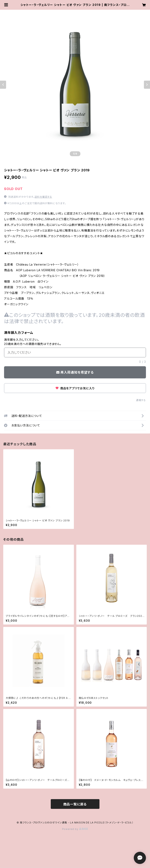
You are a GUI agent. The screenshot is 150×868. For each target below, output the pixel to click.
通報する (141, 400)
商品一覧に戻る (75, 804)
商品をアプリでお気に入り (75, 388)
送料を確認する (43, 197)
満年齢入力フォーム (19, 333)
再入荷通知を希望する (75, 372)
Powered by (75, 829)
